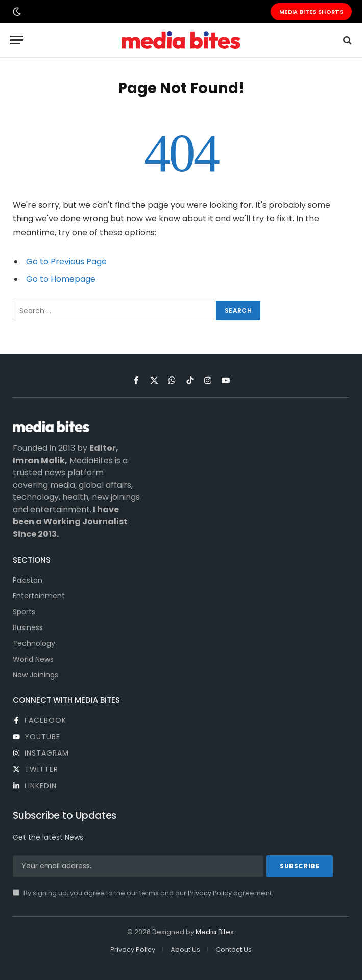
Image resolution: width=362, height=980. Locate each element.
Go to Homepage (61, 279)
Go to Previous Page (66, 261)
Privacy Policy (210, 893)
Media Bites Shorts (311, 12)
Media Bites (215, 932)
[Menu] (17, 40)
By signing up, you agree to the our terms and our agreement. (143, 893)
